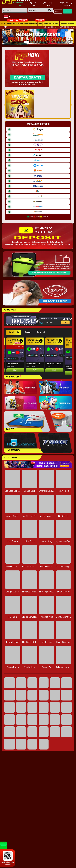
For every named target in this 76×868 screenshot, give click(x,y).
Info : (6, 27)
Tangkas (56, 24)
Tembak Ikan (65, 24)
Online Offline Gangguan (38, 217)
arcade (29, 24)
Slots (18, 24)
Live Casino (47, 24)
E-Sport (12, 24)
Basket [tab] (28, 333)
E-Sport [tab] (41, 333)
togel (40, 24)
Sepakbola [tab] (14, 333)
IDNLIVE (23, 24)
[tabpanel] (39, 356)
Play (15, 370)
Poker (35, 24)
